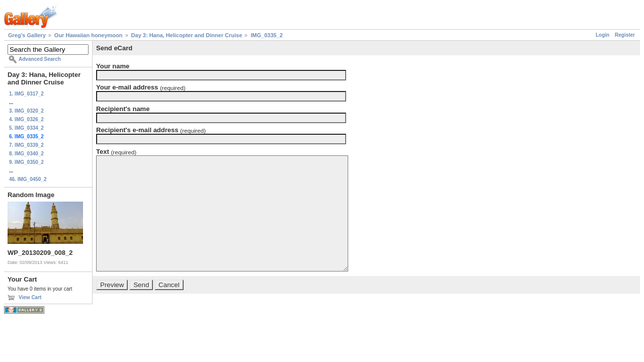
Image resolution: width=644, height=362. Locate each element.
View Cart (30, 297)
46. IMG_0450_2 (28, 179)
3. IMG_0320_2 (26, 111)
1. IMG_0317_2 (26, 94)
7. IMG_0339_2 (26, 145)
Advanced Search (40, 59)
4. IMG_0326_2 (26, 119)
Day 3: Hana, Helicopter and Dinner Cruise (187, 35)
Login (602, 35)
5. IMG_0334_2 (26, 128)
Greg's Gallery (27, 35)
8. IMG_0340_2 (26, 154)
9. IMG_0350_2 (26, 162)
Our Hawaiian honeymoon (89, 35)
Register (625, 35)
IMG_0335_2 (267, 35)
